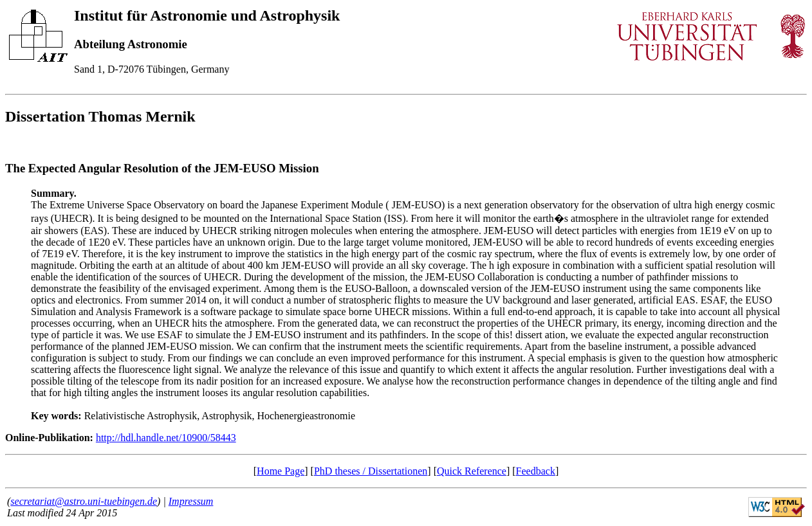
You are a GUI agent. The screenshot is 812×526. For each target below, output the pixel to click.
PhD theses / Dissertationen (371, 471)
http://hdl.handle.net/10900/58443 (166, 438)
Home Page (281, 471)
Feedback (536, 471)
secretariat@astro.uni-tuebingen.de (84, 501)
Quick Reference (472, 471)
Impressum (191, 501)
